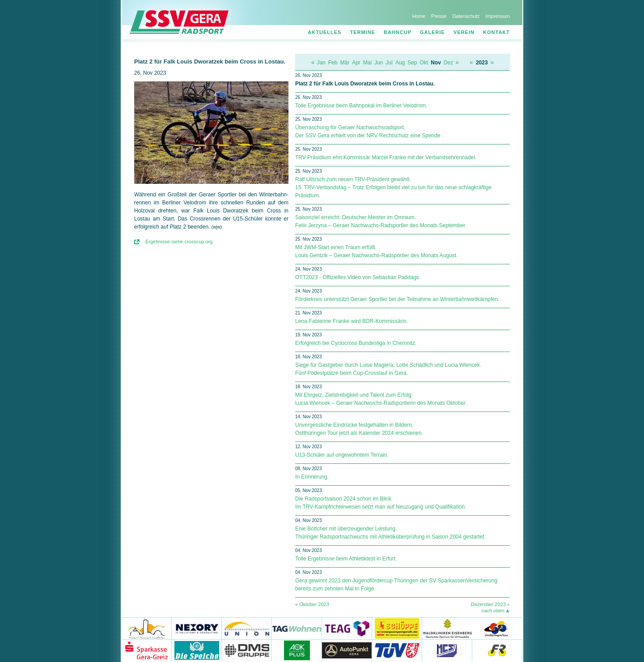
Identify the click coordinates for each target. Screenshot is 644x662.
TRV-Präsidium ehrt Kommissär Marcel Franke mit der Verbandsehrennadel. (386, 157)
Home (419, 16)
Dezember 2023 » (490, 604)
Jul (389, 63)
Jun (379, 63)
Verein (464, 32)
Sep (412, 63)
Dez (448, 63)
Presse (439, 16)
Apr (356, 63)
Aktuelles (324, 32)
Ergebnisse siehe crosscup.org (179, 242)
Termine (362, 32)
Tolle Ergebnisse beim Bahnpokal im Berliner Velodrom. (361, 106)
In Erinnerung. (312, 477)
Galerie (432, 32)
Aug (400, 63)
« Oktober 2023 (312, 604)
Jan (321, 63)
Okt (424, 63)
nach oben (493, 611)
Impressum (498, 16)
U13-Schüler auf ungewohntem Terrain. (342, 455)
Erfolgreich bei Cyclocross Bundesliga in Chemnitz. (356, 343)
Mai (367, 63)
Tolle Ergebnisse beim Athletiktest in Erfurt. (346, 559)
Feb (333, 63)
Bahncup (398, 32)
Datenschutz (466, 16)
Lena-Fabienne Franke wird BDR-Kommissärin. (352, 321)
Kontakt (496, 32)
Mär (345, 63)
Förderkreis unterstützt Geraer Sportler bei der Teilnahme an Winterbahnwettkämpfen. (397, 299)
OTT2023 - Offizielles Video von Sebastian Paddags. (358, 277)
